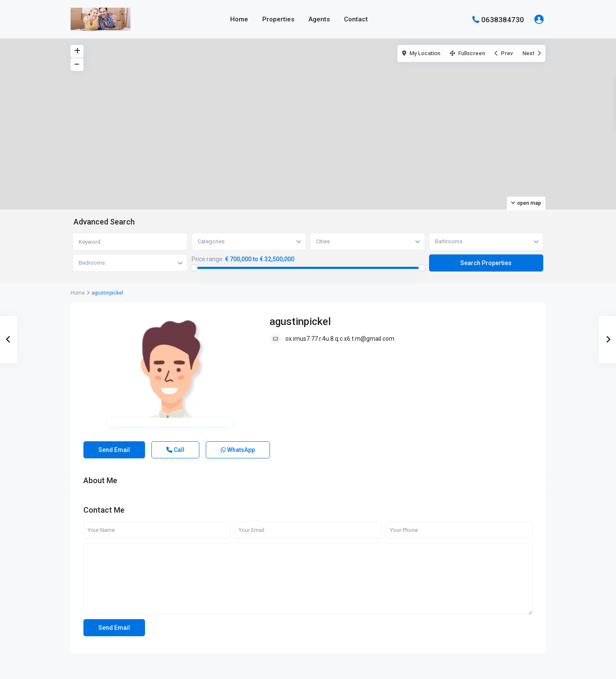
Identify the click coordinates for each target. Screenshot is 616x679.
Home (239, 19)
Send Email (114, 450)
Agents (319, 19)
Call (175, 450)
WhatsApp (238, 450)
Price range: (208, 259)
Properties (278, 19)
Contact (356, 19)
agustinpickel (300, 322)
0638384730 (503, 19)
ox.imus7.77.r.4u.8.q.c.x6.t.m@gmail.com (340, 339)
